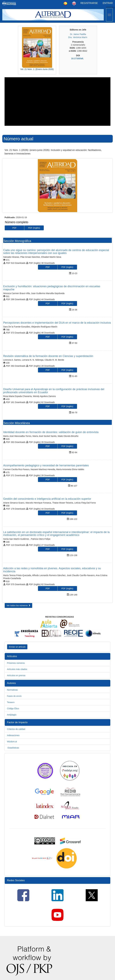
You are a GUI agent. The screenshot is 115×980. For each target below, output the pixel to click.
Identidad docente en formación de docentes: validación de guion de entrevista (51, 432)
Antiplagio (12, 715)
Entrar (108, 3)
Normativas (12, 690)
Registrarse (89, 3)
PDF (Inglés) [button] (34, 228)
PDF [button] (14, 228)
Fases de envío (14, 696)
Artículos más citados (17, 669)
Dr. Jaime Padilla (78, 34)
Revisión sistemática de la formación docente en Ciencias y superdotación (48, 356)
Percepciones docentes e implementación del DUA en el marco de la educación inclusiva (57, 323)
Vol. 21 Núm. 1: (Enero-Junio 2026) (37, 69)
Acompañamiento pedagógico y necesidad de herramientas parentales (46, 465)
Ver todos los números (18, 605)
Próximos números (16, 663)
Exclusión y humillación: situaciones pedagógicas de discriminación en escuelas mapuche (52, 288)
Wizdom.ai (12, 742)
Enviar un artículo (17, 647)
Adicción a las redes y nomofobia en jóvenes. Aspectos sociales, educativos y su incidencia (52, 570)
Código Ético (13, 708)
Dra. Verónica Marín (78, 37)
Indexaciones (13, 735)
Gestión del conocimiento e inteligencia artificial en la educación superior (47, 499)
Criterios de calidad (16, 729)
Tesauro (11, 702)
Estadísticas (13, 748)
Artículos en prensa (16, 675)
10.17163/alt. (77, 58)
